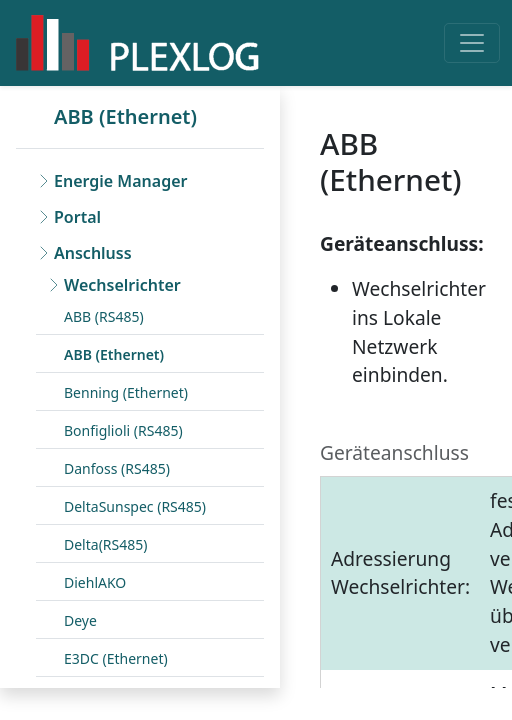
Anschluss (93, 253)
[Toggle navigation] (472, 43)
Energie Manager (120, 181)
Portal (77, 217)
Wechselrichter (122, 285)
